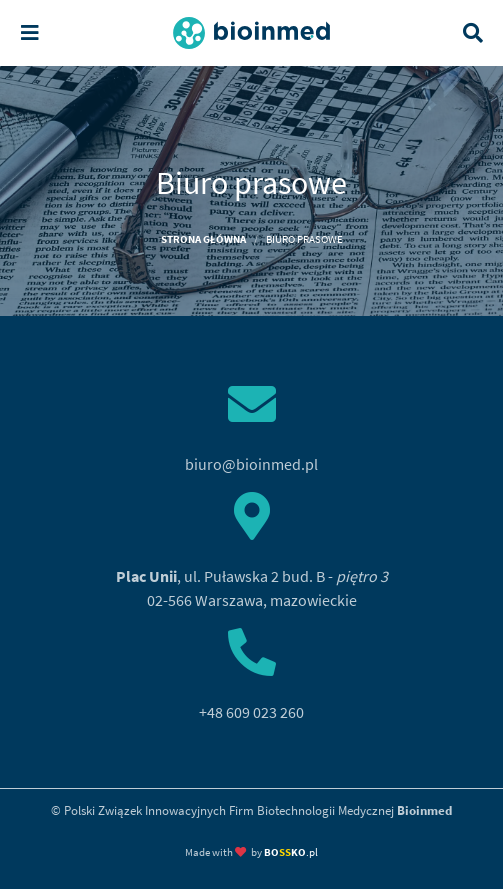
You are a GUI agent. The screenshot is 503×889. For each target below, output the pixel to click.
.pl (291, 852)
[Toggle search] (473, 33)
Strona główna (203, 239)
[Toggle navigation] (30, 33)
